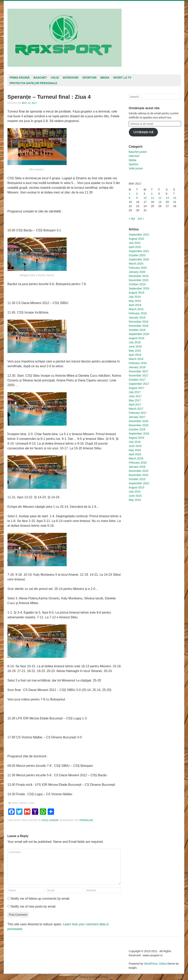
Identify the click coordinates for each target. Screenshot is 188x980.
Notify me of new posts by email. (34, 906)
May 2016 (135, 450)
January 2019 (137, 317)
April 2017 (135, 405)
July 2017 (135, 392)
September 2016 (139, 434)
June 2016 (135, 446)
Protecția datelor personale (33, 83)
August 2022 (136, 239)
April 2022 (135, 247)
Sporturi (89, 78)
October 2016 (137, 429)
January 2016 (137, 467)
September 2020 (139, 259)
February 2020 (138, 268)
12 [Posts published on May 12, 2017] (160, 198)
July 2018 (135, 342)
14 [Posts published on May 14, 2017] (175, 198)
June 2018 (135, 346)
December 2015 (139, 471)
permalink (86, 820)
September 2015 (139, 483)
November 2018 (139, 326)
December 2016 (139, 421)
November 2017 (139, 375)
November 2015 (139, 475)
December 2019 (139, 276)
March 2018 (136, 359)
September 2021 (139, 251)
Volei (55, 78)
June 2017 (135, 396)
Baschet (40, 78)
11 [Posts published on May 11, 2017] (153, 198)
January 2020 (137, 272)
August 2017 (136, 388)
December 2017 (139, 371)
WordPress (151, 964)
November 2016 (139, 425)
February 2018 (138, 363)
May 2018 (135, 351)
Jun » (141, 219)
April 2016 (135, 454)
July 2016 (135, 442)
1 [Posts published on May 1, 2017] (129, 194)
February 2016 (138, 463)
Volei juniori (50, 820)
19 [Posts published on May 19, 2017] (160, 202)
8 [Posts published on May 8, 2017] (129, 198)
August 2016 (136, 438)
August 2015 (136, 487)
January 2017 (137, 417)
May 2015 (135, 500)
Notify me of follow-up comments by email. (40, 899)
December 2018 (139, 322)
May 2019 (135, 301)
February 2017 (138, 413)
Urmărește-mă (143, 132)
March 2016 (136, 458)
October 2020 (137, 255)
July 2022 (135, 243)
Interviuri (71, 78)
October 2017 (137, 380)
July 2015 (135, 492)
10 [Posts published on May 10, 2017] (145, 198)
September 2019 (139, 288)
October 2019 (137, 284)
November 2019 (139, 280)
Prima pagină (20, 78)
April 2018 (135, 355)
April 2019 (135, 305)
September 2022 (139, 235)
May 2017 (135, 400)
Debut (163, 964)
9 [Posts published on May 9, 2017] (137, 198)
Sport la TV (122, 78)
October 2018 (137, 330)
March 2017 (136, 409)
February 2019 (138, 313)
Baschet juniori (138, 152)
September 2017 (139, 384)
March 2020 (136, 264)
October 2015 (137, 479)
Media (105, 78)
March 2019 (136, 309)
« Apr (132, 219)
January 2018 (137, 367)
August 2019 (136, 293)
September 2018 (139, 334)
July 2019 (135, 297)
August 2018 (136, 338)
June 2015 (135, 496)
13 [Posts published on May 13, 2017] (167, 198)
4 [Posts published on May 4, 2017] (152, 194)
